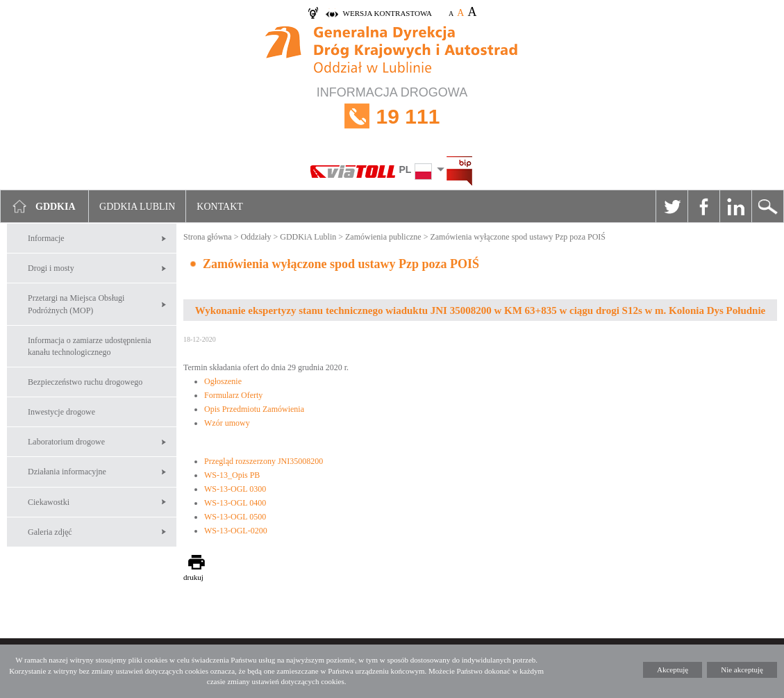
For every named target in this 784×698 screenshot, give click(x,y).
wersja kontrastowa (387, 13)
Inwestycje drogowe (61, 412)
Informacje (46, 238)
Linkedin (735, 206)
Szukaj (767, 206)
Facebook (703, 206)
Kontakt (220, 207)
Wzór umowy (227, 423)
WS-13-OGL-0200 (236, 531)
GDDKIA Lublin (137, 207)
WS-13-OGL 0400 (235, 503)
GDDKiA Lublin (308, 237)
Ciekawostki (49, 502)
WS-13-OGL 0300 (235, 489)
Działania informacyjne (67, 472)
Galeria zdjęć (50, 532)
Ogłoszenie (223, 381)
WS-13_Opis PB (232, 475)
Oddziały (256, 237)
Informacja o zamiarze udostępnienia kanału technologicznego (90, 346)
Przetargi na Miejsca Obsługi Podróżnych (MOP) (76, 304)
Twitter (672, 206)
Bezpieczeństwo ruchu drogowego (85, 382)
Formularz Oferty (233, 395)
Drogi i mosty (51, 268)
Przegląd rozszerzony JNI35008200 (264, 461)
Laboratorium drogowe (66, 442)
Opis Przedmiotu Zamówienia (254, 409)
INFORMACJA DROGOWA (392, 116)
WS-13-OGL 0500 (235, 517)
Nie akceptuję (742, 670)
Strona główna (208, 237)
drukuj (193, 577)
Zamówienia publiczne (383, 237)
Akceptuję (673, 670)
